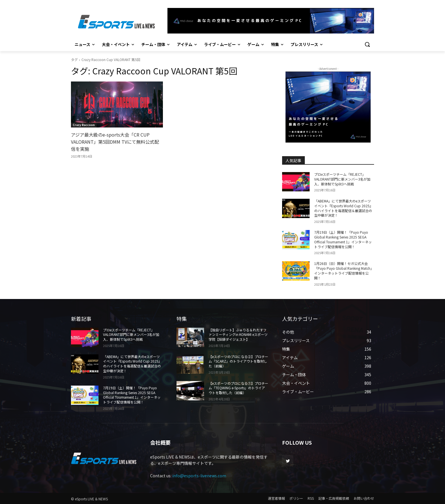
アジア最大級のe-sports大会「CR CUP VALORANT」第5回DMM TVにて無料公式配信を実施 (115, 142)
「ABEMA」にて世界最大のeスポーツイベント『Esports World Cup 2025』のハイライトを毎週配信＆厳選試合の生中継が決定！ (344, 208)
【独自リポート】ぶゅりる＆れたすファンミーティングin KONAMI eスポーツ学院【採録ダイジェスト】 (238, 335)
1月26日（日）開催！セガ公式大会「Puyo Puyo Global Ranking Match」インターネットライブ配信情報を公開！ (344, 270)
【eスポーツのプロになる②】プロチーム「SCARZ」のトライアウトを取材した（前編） (238, 361)
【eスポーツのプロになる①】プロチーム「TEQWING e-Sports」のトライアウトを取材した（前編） (238, 388)
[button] (367, 44)
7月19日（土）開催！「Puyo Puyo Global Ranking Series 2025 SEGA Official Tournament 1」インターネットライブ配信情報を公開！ (343, 239)
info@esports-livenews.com (199, 476)
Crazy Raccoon (84, 125)
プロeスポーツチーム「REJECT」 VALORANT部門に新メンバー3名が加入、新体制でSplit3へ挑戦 (342, 179)
